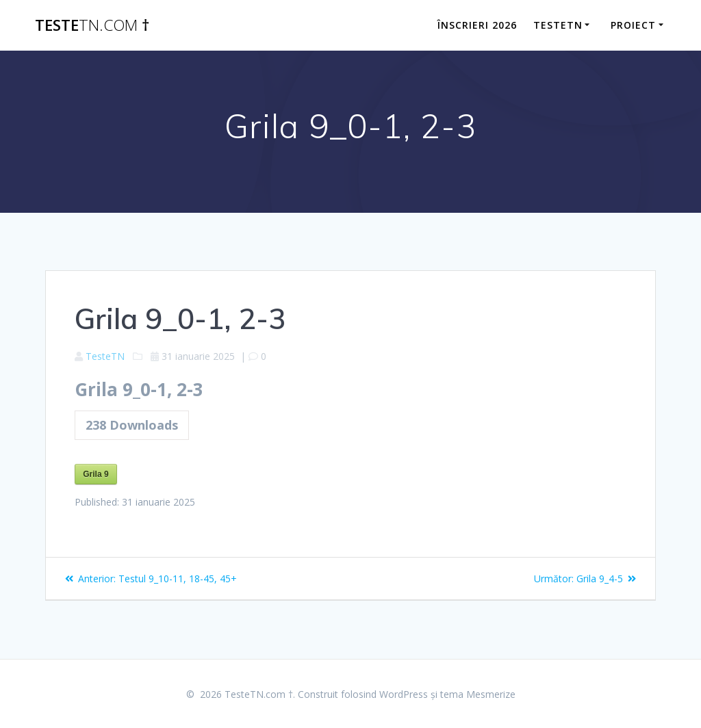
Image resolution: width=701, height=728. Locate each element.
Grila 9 (95, 474)
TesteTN (105, 356)
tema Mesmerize (478, 694)
